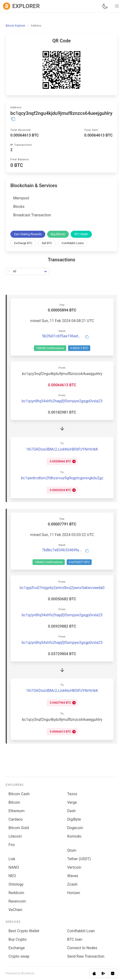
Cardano (16, 819)
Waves (73, 876)
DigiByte (74, 819)
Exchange (17, 948)
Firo (12, 845)
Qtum (72, 850)
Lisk (12, 859)
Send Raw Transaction (86, 956)
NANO (14, 867)
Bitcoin (14, 802)
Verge (72, 802)
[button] (117, 6)
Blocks (19, 207)
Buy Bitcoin (58, 234)
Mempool (21, 198)
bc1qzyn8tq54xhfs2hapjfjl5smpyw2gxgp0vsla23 (62, 401)
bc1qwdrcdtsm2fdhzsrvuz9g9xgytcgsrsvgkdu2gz (62, 478)
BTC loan (75, 939)
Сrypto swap (19, 956)
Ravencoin (17, 901)
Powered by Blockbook (20, 973)
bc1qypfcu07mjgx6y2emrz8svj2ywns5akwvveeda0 (62, 588)
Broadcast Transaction (32, 215)
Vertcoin (74, 867)
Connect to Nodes (82, 948)
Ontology (16, 884)
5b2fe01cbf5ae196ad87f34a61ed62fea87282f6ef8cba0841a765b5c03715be (62, 336)
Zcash (72, 884)
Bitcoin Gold (19, 828)
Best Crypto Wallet (24, 931)
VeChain (15, 910)
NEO (12, 876)
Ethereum (16, 811)
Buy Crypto (18, 939)
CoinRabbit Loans (73, 243)
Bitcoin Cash (19, 794)
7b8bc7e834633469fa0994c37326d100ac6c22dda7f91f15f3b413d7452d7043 (62, 550)
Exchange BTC (23, 243)
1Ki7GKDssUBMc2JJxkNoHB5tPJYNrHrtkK (62, 449)
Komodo (74, 836)
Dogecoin (75, 828)
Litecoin (15, 836)
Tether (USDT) (79, 859)
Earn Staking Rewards (28, 234)
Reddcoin (16, 893)
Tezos (72, 794)
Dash (71, 811)
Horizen (74, 893)
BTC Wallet (81, 234)
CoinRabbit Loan (81, 931)
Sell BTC (47, 243)
